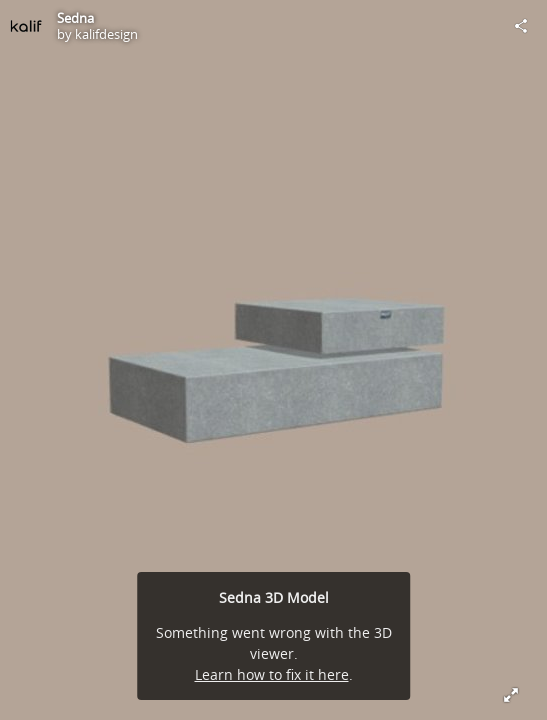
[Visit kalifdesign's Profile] (26, 26)
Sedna (75, 18)
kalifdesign (106, 34)
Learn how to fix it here (272, 674)
